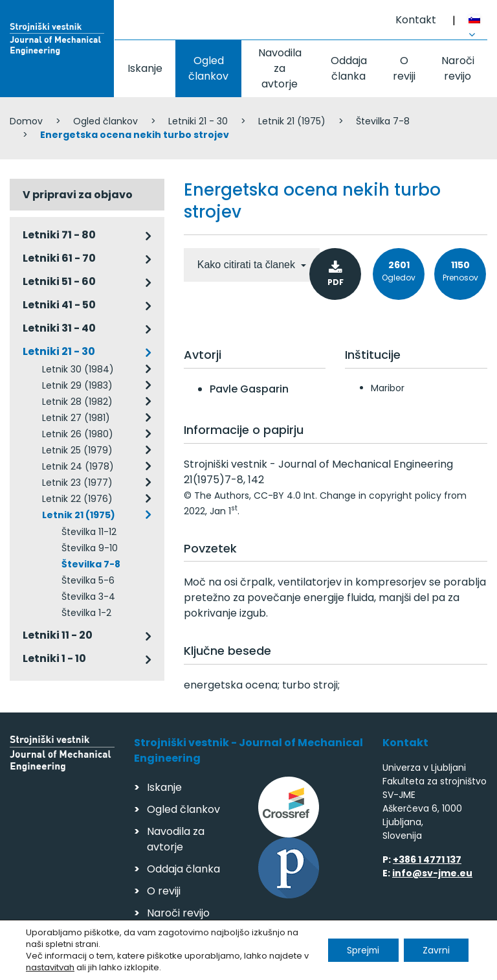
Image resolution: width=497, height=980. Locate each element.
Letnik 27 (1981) (76, 418)
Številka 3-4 (88, 597)
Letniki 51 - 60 (59, 281)
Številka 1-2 (86, 613)
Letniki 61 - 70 (59, 258)
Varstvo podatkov (177, 964)
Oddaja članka (349, 68)
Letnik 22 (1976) (77, 499)
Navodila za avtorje (280, 68)
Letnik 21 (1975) (292, 121)
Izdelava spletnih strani (398, 966)
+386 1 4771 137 (427, 860)
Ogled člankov (208, 68)
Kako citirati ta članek (248, 265)
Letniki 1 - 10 (54, 658)
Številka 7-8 (383, 121)
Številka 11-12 (89, 532)
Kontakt (416, 20)
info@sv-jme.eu (432, 873)
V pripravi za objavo (78, 195)
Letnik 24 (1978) (78, 466)
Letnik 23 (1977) (77, 483)
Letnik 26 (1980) (78, 434)
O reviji (404, 68)
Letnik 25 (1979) (77, 450)
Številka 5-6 (88, 580)
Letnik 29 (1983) (77, 385)
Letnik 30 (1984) (78, 369)
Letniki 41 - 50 (59, 305)
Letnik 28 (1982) (77, 402)
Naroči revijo (458, 68)
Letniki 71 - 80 (59, 235)
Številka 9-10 (90, 548)
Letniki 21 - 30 (198, 121)
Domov (26, 121)
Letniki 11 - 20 (58, 635)
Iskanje (145, 68)
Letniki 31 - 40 (59, 328)
